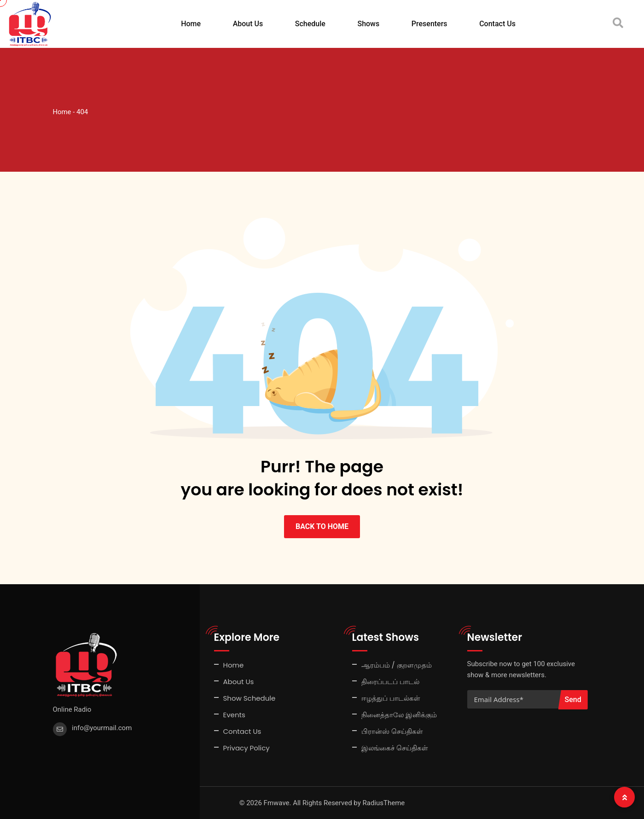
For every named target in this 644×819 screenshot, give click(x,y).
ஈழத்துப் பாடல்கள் (391, 698)
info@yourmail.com (102, 728)
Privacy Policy (247, 748)
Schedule (310, 24)
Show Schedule (249, 698)
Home (191, 24)
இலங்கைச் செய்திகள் (395, 748)
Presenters (429, 24)
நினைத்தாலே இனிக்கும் (399, 715)
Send (573, 700)
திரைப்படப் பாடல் (390, 682)
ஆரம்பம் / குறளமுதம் (397, 665)
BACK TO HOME (322, 526)
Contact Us (497, 24)
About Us (248, 24)
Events (234, 715)
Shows (368, 24)
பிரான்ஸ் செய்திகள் (392, 731)
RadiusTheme (384, 803)
